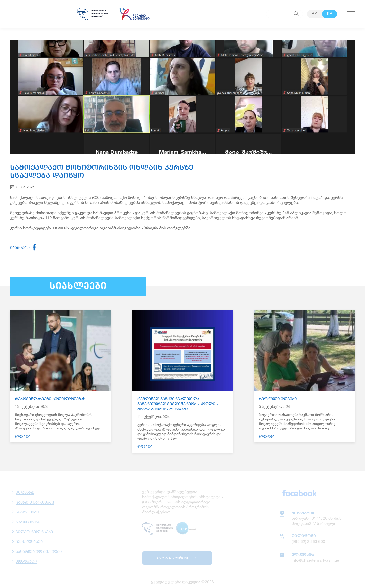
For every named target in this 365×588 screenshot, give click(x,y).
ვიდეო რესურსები (34, 532)
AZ (314, 14)
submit (296, 14)
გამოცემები (28, 522)
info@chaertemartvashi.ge (315, 560)
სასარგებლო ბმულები (39, 551)
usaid (38, 14)
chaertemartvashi (134, 14)
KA (330, 14)
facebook (300, 493)
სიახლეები (27, 512)
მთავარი (25, 492)
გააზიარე (20, 247)
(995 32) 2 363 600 (308, 541)
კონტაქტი (26, 561)
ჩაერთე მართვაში (35, 502)
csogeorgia (187, 528)
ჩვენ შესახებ (29, 541)
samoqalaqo (93, 14)
